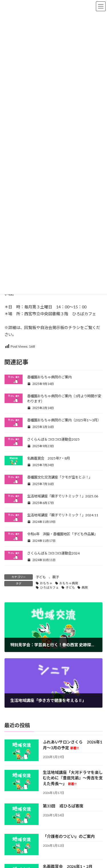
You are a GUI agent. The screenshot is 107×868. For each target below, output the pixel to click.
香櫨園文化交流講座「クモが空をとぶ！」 (60, 477)
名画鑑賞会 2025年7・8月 (49, 458)
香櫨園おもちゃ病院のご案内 (49, 377)
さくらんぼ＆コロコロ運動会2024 (53, 553)
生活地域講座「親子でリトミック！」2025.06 (63, 496)
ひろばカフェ (49, 587)
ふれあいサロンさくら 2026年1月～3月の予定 (72, 745)
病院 (85, 587)
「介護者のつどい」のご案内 (69, 836)
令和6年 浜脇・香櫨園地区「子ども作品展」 (62, 534)
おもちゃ (46, 583)
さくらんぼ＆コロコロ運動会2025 (53, 439)
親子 (56, 577)
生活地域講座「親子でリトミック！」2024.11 (63, 515)
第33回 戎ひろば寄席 (63, 806)
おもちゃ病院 (69, 583)
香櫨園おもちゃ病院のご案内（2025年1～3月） (64, 420)
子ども (41, 577)
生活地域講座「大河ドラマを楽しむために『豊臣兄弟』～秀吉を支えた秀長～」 (73, 778)
